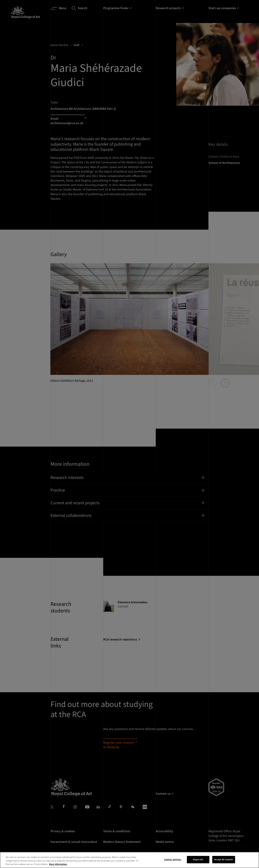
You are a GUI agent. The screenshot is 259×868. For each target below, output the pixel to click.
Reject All (198, 864)
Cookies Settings (173, 864)
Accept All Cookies (224, 864)
